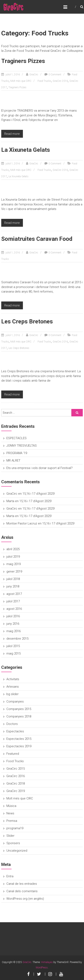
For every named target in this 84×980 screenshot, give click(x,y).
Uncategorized (17, 851)
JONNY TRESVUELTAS (22, 446)
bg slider (12, 694)
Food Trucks (44, 81)
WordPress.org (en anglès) (25, 899)
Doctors (12, 724)
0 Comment (55, 75)
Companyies (15, 702)
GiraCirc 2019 (16, 791)
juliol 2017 (13, 601)
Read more (12, 134)
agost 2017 (14, 594)
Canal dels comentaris (22, 891)
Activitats (13, 679)
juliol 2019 (13, 557)
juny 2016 (13, 624)
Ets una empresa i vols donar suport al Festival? (40, 468)
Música (11, 806)
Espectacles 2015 (19, 739)
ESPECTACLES (17, 438)
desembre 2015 (17, 639)
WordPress (42, 968)
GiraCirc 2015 (16, 769)
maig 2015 (14, 653)
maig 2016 (14, 631)
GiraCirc (34, 75)
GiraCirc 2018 (16, 784)
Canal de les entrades (22, 884)
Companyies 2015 (19, 709)
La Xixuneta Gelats (26, 150)
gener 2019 (14, 571)
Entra (10, 876)
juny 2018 (13, 586)
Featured (13, 754)
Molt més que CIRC (21, 81)
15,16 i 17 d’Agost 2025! (39, 494)
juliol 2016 (13, 616)
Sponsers (13, 843)
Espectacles (15, 731)
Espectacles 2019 (19, 746)
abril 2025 (13, 549)
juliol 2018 (13, 579)
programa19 (15, 828)
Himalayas (47, 962)
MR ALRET (13, 460)
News (10, 813)
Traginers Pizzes (23, 61)
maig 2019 (14, 564)
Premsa (12, 821)
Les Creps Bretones (27, 321)
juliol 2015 (13, 646)
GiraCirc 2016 (60, 81)
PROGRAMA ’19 (17, 453)
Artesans (13, 687)
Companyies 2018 (19, 716)
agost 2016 (14, 609)
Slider (10, 836)
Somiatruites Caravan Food (37, 239)
